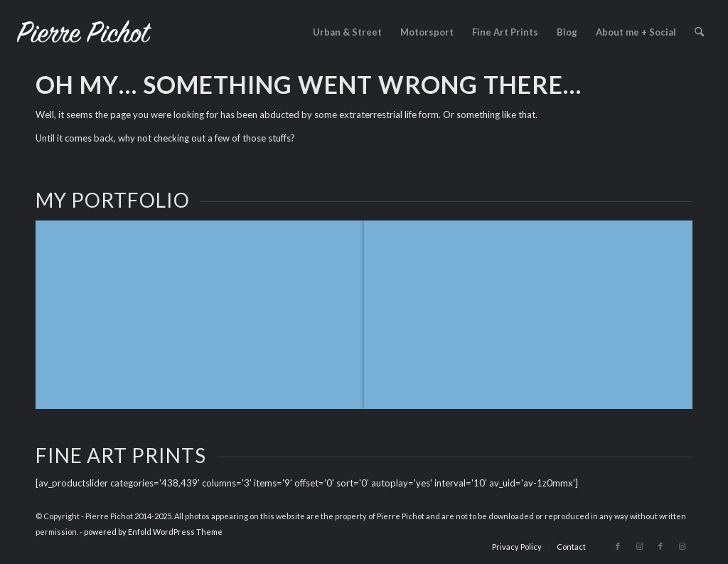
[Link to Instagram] (639, 546)
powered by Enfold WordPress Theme (153, 532)
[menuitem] (347, 32)
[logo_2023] (84, 32)
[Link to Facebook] (618, 546)
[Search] (699, 32)
